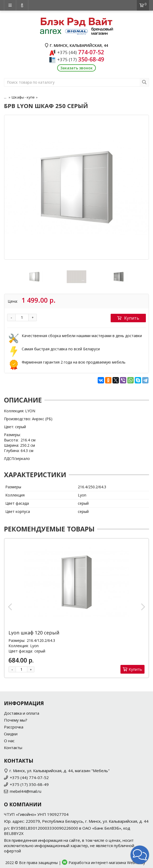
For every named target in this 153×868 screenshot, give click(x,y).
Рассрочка (14, 727)
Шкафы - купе (23, 97)
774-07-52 (81, 52)
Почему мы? (16, 720)
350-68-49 (81, 59)
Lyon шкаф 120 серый (34, 633)
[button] (140, 855)
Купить (128, 318)
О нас (9, 741)
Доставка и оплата (22, 713)
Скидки (11, 734)
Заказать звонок (76, 68)
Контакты (13, 748)
